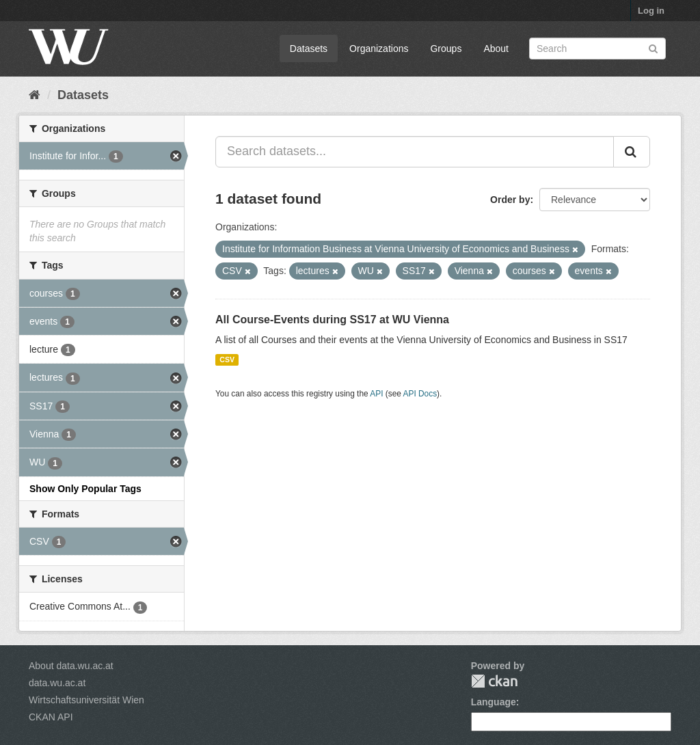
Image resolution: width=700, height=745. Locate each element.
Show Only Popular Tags (85, 489)
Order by (510, 200)
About (496, 49)
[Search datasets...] (415, 152)
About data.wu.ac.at (71, 666)
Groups (446, 49)
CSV (227, 360)
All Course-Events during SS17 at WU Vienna (332, 320)
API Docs (420, 394)
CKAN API (51, 717)
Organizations (379, 49)
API (376, 394)
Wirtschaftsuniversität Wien (86, 700)
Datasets (309, 49)
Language (494, 702)
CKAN (494, 681)
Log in (651, 11)
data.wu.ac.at (57, 683)
